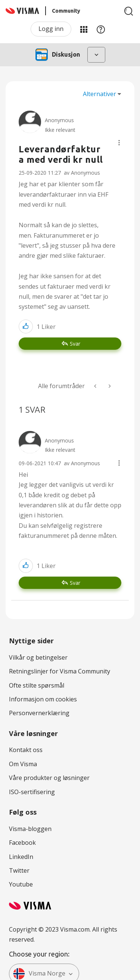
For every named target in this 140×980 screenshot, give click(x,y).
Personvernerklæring (39, 713)
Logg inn (51, 29)
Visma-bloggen (30, 829)
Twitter (19, 870)
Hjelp (101, 29)
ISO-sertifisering (32, 792)
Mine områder (84, 29)
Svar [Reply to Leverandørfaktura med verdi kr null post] (75, 344)
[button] (119, 143)
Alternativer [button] (99, 94)
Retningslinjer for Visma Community (60, 671)
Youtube (21, 884)
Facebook (22, 843)
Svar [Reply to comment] (75, 583)
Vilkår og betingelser (38, 657)
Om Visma (23, 764)
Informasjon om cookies (43, 699)
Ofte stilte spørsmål (37, 685)
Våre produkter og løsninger (49, 778)
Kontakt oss (26, 750)
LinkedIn (21, 857)
